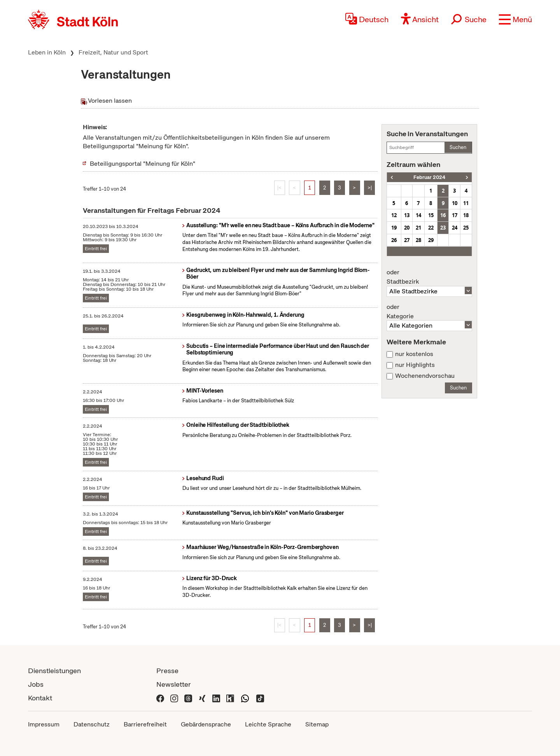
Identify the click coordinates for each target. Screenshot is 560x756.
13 (407, 215)
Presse (167, 671)
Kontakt (40, 698)
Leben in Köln (47, 52)
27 (407, 240)
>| (370, 188)
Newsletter (174, 684)
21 (418, 228)
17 (455, 215)
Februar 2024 (429, 177)
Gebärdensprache (206, 724)
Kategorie (429, 312)
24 (455, 228)
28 (418, 240)
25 (466, 228)
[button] (515, 19)
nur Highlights (415, 365)
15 (431, 215)
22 (431, 228)
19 (394, 228)
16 (443, 215)
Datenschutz (92, 724)
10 (455, 203)
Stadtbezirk (429, 277)
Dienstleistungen (54, 671)
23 (443, 228)
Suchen (458, 147)
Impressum (44, 724)
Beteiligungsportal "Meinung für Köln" (143, 164)
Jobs (36, 684)
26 (394, 240)
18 (466, 215)
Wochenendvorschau (425, 376)
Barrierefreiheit (145, 724)
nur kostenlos (414, 354)
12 (394, 215)
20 (407, 228)
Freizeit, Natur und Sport (113, 52)
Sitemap (317, 724)
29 (431, 240)
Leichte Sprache (268, 724)
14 (418, 215)
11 (466, 203)
